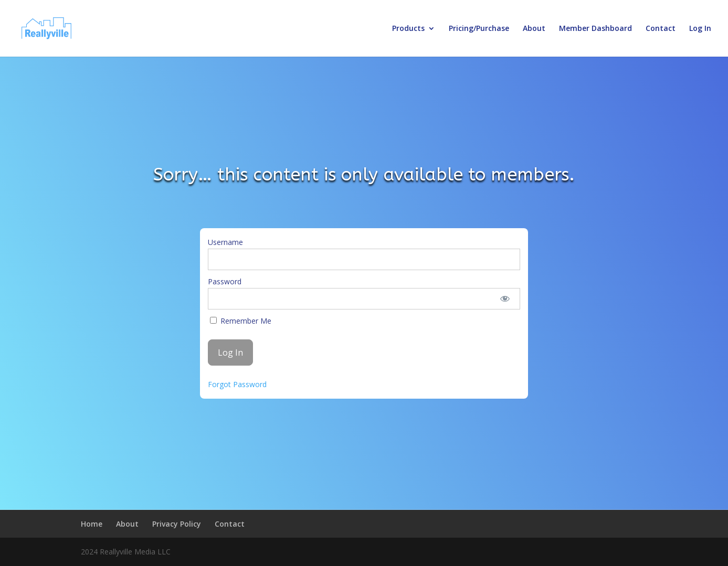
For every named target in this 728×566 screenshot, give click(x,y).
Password (225, 281)
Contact (661, 29)
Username (225, 242)
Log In (700, 29)
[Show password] (505, 299)
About (534, 29)
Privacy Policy (177, 524)
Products (408, 29)
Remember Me (241, 321)
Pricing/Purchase (479, 29)
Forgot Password (237, 384)
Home (92, 524)
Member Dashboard (595, 29)
